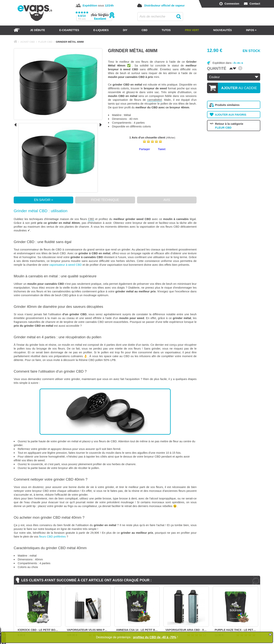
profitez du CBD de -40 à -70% (155, 637)
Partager (145, 149)
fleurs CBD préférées (52, 536)
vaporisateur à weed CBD (66, 265)
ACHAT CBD (28, 42)
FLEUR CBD (45, 42)
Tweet (162, 149)
